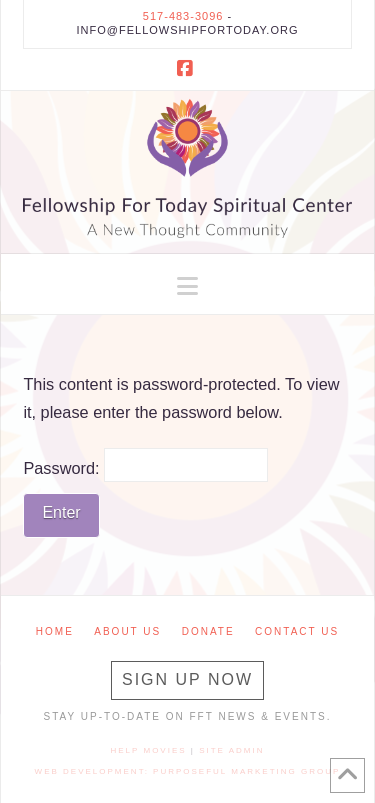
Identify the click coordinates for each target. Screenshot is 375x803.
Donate (208, 631)
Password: (145, 465)
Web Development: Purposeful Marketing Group (188, 771)
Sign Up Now (187, 679)
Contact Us (297, 631)
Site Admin (231, 750)
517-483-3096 (183, 16)
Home (55, 631)
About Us (127, 631)
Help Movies (149, 750)
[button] (187, 286)
